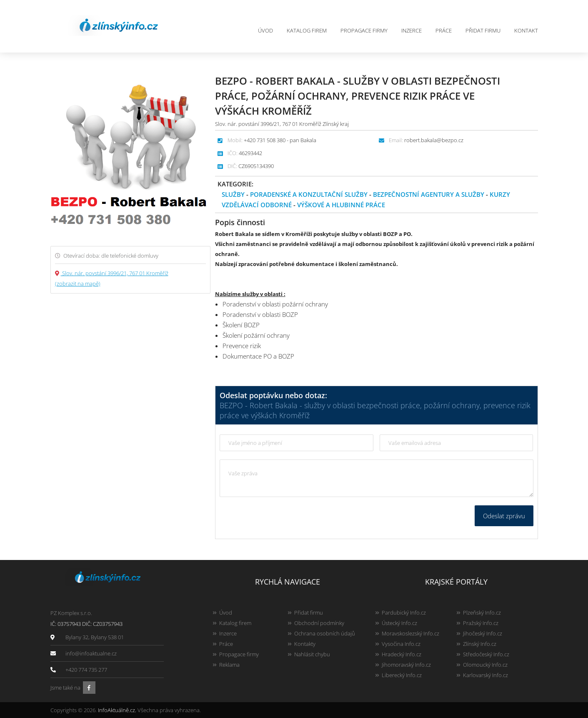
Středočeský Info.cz (486, 654)
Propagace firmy (364, 30)
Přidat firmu (483, 30)
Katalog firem (307, 30)
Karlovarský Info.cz (485, 675)
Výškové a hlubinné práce (341, 205)
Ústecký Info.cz (399, 623)
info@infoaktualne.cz (91, 653)
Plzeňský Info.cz (482, 613)
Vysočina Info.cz (401, 644)
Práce (444, 30)
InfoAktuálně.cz (116, 710)
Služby (233, 194)
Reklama (229, 665)
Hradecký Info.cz (402, 654)
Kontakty (305, 644)
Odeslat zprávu (504, 516)
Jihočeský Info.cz (483, 633)
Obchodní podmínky (319, 623)
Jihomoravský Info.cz (406, 665)
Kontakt (526, 30)
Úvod (265, 30)
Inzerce (412, 30)
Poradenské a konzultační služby (309, 194)
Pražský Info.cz (481, 623)
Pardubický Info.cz (404, 613)
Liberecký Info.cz (402, 675)
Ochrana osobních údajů (325, 633)
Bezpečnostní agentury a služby (429, 194)
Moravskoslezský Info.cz (410, 633)
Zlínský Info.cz (480, 644)
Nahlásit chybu (312, 654)
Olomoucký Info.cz (485, 665)
